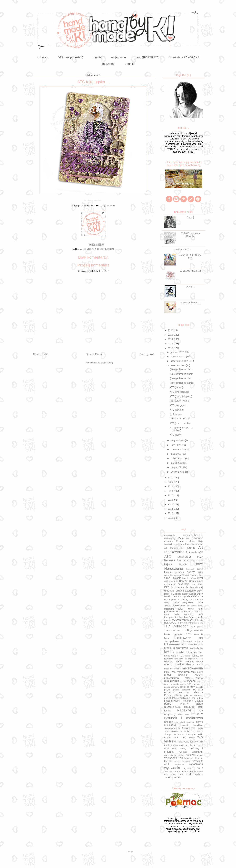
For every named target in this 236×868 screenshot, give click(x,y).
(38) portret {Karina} (180, 401)
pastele (200, 687)
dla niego (190, 587)
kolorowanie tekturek (192, 641)
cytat (200, 578)
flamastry (188, 612)
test (201, 742)
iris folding (199, 623)
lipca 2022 (176, 445)
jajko (193, 627)
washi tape (180, 755)
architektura (192, 544)
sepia (200, 728)
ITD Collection (89, 249)
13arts (181, 538)
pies (186, 695)
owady (176, 684)
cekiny (200, 572)
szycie (167, 738)
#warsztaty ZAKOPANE (184, 57)
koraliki (184, 645)
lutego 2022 (177, 467)
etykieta (173, 599)
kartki (188, 634)
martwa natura (194, 661)
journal (200, 627)
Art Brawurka (171, 548)
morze (200, 672)
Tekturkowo (183, 742)
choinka (177, 575)
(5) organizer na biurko (182, 378)
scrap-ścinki (170, 725)
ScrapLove (189, 728)
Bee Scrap (183, 560)
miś (172, 669)
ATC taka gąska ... (179, 405)
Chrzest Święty (189, 575)
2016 (171, 500)
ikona (191, 623)
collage (200, 575)
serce (167, 731)
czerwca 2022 (178, 449)
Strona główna (94, 354)
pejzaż (176, 690)
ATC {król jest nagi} (180, 392)
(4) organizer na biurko (182, 383)
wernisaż (191, 755)
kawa (197, 634)
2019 (171, 486)
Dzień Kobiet (189, 594)
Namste (199, 675)
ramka (167, 711)
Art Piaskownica (184, 550)
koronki (191, 645)
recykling (170, 714)
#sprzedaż (108, 64)
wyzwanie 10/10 (193, 768)
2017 (171, 495)
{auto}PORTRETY (147, 57)
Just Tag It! (181, 630)
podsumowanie (172, 701)
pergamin (186, 690)
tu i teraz (42, 57)
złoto (181, 774)
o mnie (97, 57)
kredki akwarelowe (176, 648)
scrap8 (185, 725)
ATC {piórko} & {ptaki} (181, 396)
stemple (191, 734)
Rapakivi (184, 710)
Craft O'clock (172, 578)
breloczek (190, 569)
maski (168, 664)
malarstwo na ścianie (184, 659)
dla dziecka (177, 587)
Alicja (200, 541)
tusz (167, 748)
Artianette (192, 552)
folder (167, 614)
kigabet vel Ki (108, 206)
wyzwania (172, 768)
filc (177, 612)
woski (167, 764)
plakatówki (199, 695)
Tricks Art (184, 745)
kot (196, 645)
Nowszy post (40, 354)
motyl (167, 675)
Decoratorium (196, 581)
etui (166, 599)
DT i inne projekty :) (70, 57)
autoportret (184, 557)
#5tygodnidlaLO (171, 535)
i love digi (183, 623)
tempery (194, 742)
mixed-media (192, 668)
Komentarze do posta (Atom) (99, 363)
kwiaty (169, 652)
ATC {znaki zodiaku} (180, 423)
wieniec (177, 761)
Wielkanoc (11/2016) (190, 271)
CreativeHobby (189, 578)
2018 (171, 491)
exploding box (186, 599)
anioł (183, 544)
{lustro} (190, 217)
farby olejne (186, 609)
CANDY (191, 572)
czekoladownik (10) (180, 419)
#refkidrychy (170, 538)
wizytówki (187, 761)
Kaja (190, 630)
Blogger (130, 852)
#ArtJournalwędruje (193, 535)
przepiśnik (189, 707)
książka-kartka (196, 648)
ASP (201, 552)
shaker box (189, 731)
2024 (171, 339)
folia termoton (184, 614)
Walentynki (197, 752)
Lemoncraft (170, 656)
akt (188, 538)
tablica (192, 738)
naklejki (183, 675)
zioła (173, 774)
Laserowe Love (196, 652)
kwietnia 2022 (178, 458)
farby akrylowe (183, 602)
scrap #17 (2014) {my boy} (190, 256)
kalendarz (198, 630)
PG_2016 (184, 692)
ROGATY (197, 714)
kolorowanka (172, 644)
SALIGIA (169, 722)
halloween (187, 620)
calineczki (180, 572)
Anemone (177, 544)
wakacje (183, 752)
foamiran (198, 612)
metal (167, 669)
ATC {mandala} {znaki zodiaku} (181, 429)
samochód (180, 722)
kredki (200, 645)
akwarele (197, 538)
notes (187, 678)
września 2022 (178, 365)
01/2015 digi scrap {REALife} (190, 235)
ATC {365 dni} (177, 410)
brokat (200, 569)
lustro (188, 656)
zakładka (168, 772)
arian (201, 544)
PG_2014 (198, 690)
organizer (191, 681)
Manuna (168, 661)
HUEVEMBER (171, 623)
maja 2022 (176, 454)
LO (182, 656)
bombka (183, 564)
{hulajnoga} (176, 414)
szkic (200, 734)
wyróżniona (196, 764)
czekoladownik (171, 581)
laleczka (180, 652)
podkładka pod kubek (191, 698)
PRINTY (184, 704)
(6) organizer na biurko (182, 374)
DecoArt (183, 581)
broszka (168, 572)
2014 (171, 509)
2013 (171, 513)
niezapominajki (172, 678)
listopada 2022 (178, 357)
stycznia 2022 (178, 472)
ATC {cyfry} (176, 435)
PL (191, 695)
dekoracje (184, 584)
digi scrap (197, 584)
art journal (188, 548)
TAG (200, 737)
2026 (171, 330)
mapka (179, 661)
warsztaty (169, 755)
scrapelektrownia (172, 728)
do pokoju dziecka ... (190, 303)
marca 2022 (177, 463)
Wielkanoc (171, 758)
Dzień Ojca (197, 596)
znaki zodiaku (195, 774)
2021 (171, 477)
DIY (167, 587)
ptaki (200, 707)
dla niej (199, 587)
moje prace (118, 57)
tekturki (100, 249)
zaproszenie (180, 772)
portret (168, 704)
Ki (202, 634)
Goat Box (183, 617)
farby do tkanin (189, 606)
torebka (168, 745)
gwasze (168, 620)
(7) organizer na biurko (182, 369)
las (186, 652)
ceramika (168, 575)
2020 (171, 482)
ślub (176, 738)
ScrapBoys (198, 725)
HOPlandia (198, 620)
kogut (167, 638)
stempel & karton (174, 734)
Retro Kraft (183, 714)
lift (178, 656)
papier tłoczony (188, 687)
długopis (169, 591)
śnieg (183, 738)
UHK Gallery (179, 749)
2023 (171, 344)
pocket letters (171, 698)
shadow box (177, 731)
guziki (200, 617)
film (181, 612)
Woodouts (198, 761)
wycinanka (179, 764)
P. (187, 684)
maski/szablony (184, 664)
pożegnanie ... (184, 249)
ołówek (199, 678)
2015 (171, 504)
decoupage (170, 584)
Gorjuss (192, 617)
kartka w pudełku (173, 634)
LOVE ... (190, 287)
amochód (168, 544)
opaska (183, 681)
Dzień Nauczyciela (180, 596)
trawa (175, 745)
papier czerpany (172, 687)
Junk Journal (170, 630)
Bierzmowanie (197, 561)
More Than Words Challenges (180, 672)
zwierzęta (110, 249)
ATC (79, 249)
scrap (200, 722)
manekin (199, 659)
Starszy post (147, 354)
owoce (183, 684)
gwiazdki (177, 620)
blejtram (168, 564)
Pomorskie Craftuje (192, 701)
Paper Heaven (196, 684)
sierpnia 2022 (178, 440)
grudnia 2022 (177, 352)
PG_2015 (169, 692)
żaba (179, 777)
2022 (171, 348)
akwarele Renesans (175, 541)
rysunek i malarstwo (184, 718)
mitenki (178, 669)
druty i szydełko (186, 591)
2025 (171, 335)
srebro (200, 731)
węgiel (200, 755)
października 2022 (180, 361)
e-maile (130, 64)
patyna (167, 690)
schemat (190, 722)
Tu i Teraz (196, 745)
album (192, 541)
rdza (200, 711)
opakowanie (172, 681)
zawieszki (191, 772)
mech (200, 665)
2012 (171, 518)
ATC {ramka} (176, 387)
